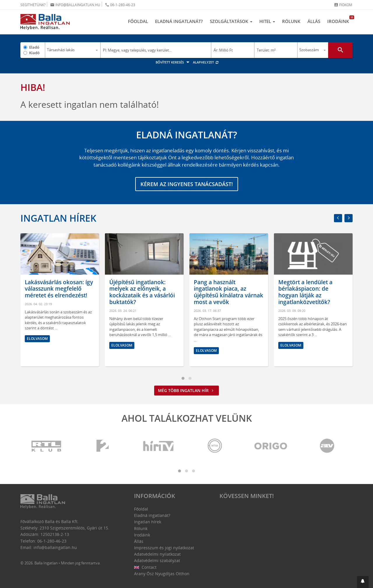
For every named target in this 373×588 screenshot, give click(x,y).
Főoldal (138, 21)
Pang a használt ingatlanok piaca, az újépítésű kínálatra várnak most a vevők (228, 292)
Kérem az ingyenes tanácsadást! (187, 184)
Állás (314, 21)
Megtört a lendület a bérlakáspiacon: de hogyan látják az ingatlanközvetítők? (305, 292)
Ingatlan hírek (58, 218)
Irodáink (340, 20)
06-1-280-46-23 (120, 5)
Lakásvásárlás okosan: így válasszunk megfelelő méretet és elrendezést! (59, 289)
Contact (145, 567)
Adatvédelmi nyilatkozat (157, 554)
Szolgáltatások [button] (231, 21)
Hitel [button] (267, 21)
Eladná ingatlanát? (179, 21)
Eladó (34, 47)
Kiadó (34, 53)
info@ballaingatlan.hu (75, 5)
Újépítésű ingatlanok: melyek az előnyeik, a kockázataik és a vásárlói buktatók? (142, 292)
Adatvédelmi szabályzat (157, 560)
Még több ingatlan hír (186, 390)
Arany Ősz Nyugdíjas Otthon (162, 574)
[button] (363, 582)
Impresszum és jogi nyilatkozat (164, 548)
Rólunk (291, 21)
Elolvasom (37, 339)
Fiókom (343, 5)
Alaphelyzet (206, 62)
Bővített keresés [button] (173, 62)
